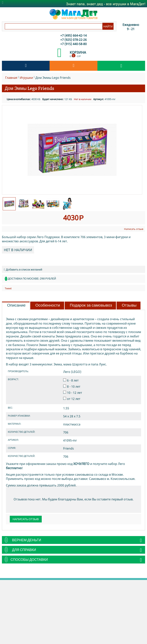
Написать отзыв (134, 229)
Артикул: (99, 99)
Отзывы (129, 305)
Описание (16, 305)
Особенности (48, 305)
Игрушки (26, 78)
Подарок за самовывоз (91, 305)
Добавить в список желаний (23, 269)
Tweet (8, 288)
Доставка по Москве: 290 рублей (32, 279)
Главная (11, 78)
